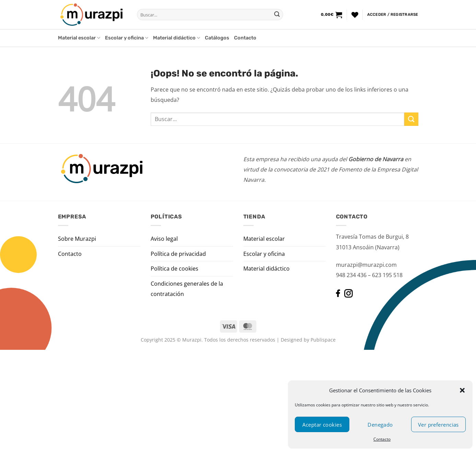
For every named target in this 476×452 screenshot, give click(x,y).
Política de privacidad (178, 254)
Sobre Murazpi (77, 239)
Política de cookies (175, 269)
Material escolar (79, 38)
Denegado (380, 425)
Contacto (382, 439)
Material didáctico (177, 38)
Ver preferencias (438, 425)
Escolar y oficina (127, 38)
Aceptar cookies (322, 425)
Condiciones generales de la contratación (187, 289)
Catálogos (217, 38)
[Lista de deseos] (355, 15)
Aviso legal (164, 239)
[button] (462, 390)
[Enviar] (277, 15)
